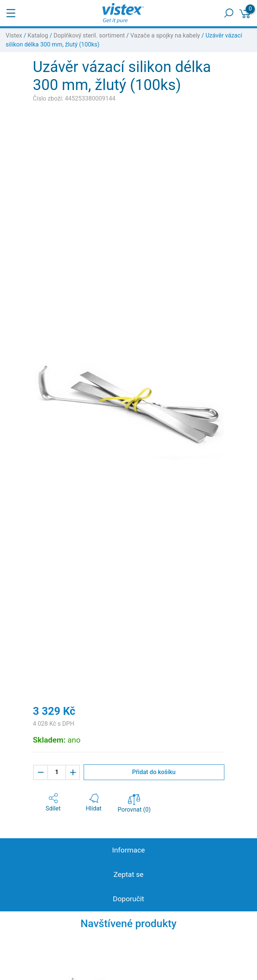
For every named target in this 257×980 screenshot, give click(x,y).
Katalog (38, 35)
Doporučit (128, 899)
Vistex (14, 35)
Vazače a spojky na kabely (165, 35)
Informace (128, 850)
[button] (53, 803)
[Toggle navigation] (11, 13)
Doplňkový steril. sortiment (89, 35)
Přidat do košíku (154, 772)
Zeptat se (128, 874)
